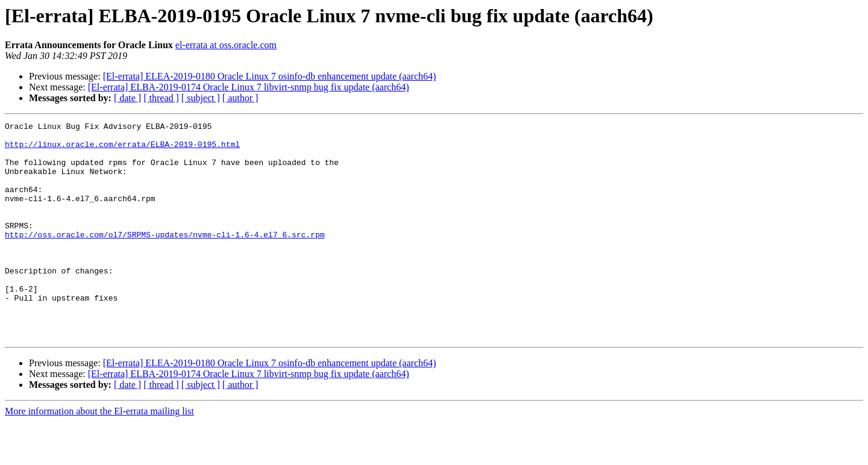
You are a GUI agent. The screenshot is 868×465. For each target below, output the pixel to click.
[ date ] (127, 98)
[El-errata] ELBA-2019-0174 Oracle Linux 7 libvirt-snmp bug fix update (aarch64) (249, 87)
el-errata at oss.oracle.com (226, 45)
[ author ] (241, 98)
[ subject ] (201, 98)
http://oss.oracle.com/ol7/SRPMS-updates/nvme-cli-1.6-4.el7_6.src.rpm (165, 258)
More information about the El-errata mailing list (99, 454)
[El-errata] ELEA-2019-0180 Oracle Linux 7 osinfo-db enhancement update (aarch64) (270, 76)
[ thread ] (161, 98)
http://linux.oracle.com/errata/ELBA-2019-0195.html (122, 149)
